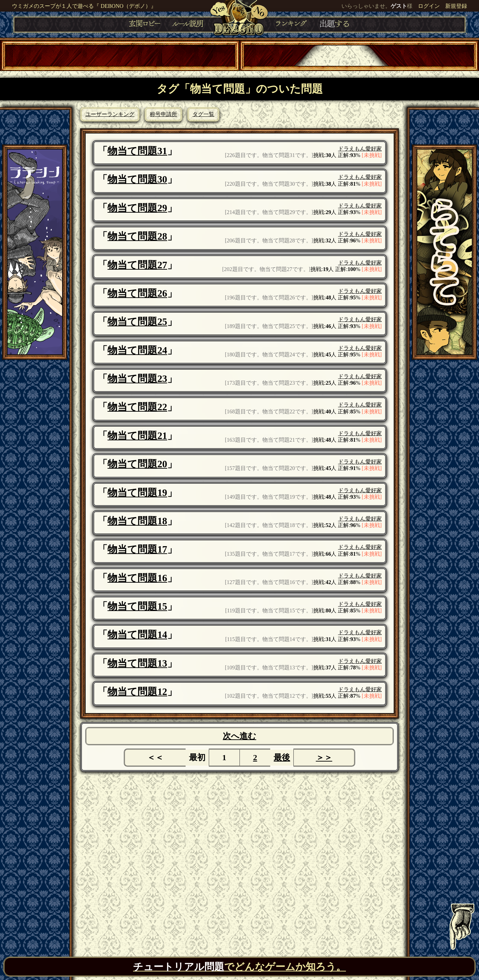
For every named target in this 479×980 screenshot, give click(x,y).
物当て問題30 (137, 179)
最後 (282, 757)
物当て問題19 (137, 493)
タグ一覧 (203, 114)
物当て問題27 (137, 265)
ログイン (429, 6)
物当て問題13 (137, 663)
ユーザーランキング (110, 114)
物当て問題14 (137, 635)
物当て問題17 (137, 549)
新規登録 (456, 6)
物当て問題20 (137, 464)
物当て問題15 (137, 606)
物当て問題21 (137, 436)
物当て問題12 (137, 692)
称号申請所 (163, 114)
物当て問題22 (137, 407)
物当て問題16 (137, 578)
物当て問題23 (137, 379)
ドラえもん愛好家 (360, 149)
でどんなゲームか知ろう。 (239, 967)
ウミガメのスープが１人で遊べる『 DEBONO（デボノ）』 (84, 6)
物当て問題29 (137, 208)
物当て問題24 (137, 350)
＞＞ (324, 757)
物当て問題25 (137, 322)
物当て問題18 (137, 521)
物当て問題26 (137, 293)
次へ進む (239, 736)
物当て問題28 (137, 236)
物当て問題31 (137, 151)
